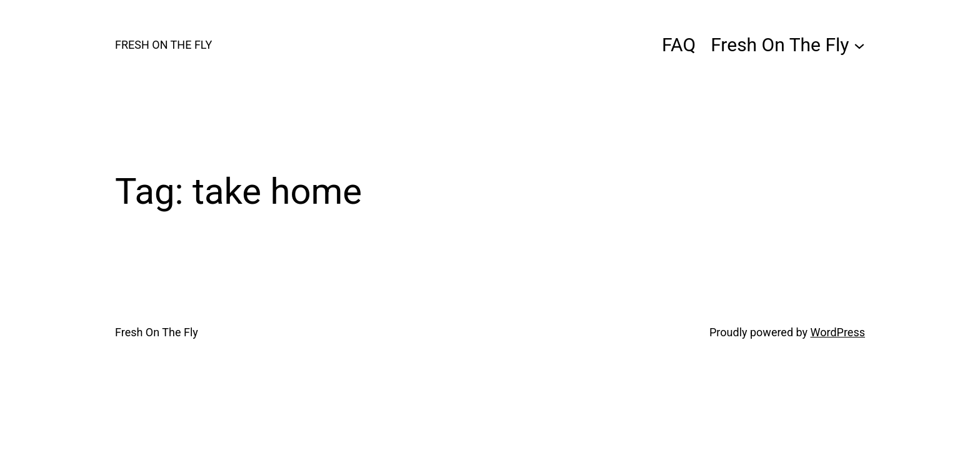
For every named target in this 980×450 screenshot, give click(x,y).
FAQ (679, 45)
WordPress (838, 332)
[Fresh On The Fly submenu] (859, 45)
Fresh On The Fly (163, 45)
